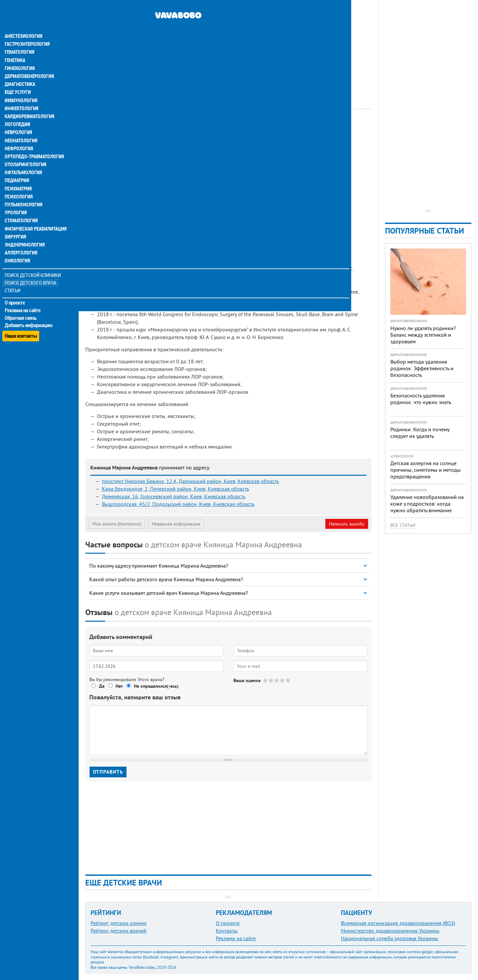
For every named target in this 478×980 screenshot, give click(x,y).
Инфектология (21, 96)
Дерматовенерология (29, 64)
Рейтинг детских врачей (119, 931)
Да (102, 686)
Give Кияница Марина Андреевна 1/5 (266, 680)
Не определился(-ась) (156, 686)
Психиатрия (18, 175)
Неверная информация (176, 524)
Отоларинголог (175, 128)
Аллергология (21, 239)
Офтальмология (23, 159)
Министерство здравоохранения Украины (390, 931)
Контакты (227, 931)
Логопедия (17, 111)
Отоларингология (25, 151)
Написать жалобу (347, 524)
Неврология (18, 119)
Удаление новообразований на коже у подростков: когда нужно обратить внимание (427, 504)
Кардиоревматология (29, 104)
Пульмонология (23, 191)
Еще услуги (18, 80)
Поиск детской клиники (33, 261)
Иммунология (21, 88)
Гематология (20, 40)
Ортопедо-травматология (34, 143)
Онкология (17, 247)
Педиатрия (17, 167)
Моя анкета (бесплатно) (117, 524)
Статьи (13, 276)
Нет (119, 686)
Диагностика (20, 72)
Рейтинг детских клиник (119, 923)
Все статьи (403, 525)
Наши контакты (21, 319)
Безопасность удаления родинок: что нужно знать (421, 399)
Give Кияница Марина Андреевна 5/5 (288, 680)
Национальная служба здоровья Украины (390, 938)
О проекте (15, 288)
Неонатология (21, 127)
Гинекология (20, 56)
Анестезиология (23, 24)
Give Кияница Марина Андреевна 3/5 (277, 680)
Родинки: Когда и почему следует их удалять (420, 433)
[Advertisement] (228, 46)
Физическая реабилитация (35, 215)
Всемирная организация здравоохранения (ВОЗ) (398, 923)
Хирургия (16, 223)
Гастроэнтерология (27, 32)
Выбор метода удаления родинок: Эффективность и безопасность (422, 368)
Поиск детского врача (31, 269)
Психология (18, 183)
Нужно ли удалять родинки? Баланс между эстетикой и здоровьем (423, 335)
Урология (16, 199)
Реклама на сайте (23, 296)
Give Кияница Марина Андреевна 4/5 (283, 680)
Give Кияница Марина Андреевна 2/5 (271, 680)
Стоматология (21, 207)
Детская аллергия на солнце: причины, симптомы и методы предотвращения (426, 470)
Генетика (16, 48)
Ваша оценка (247, 680)
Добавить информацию (29, 311)
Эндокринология (24, 231)
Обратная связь (21, 304)
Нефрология (19, 135)
